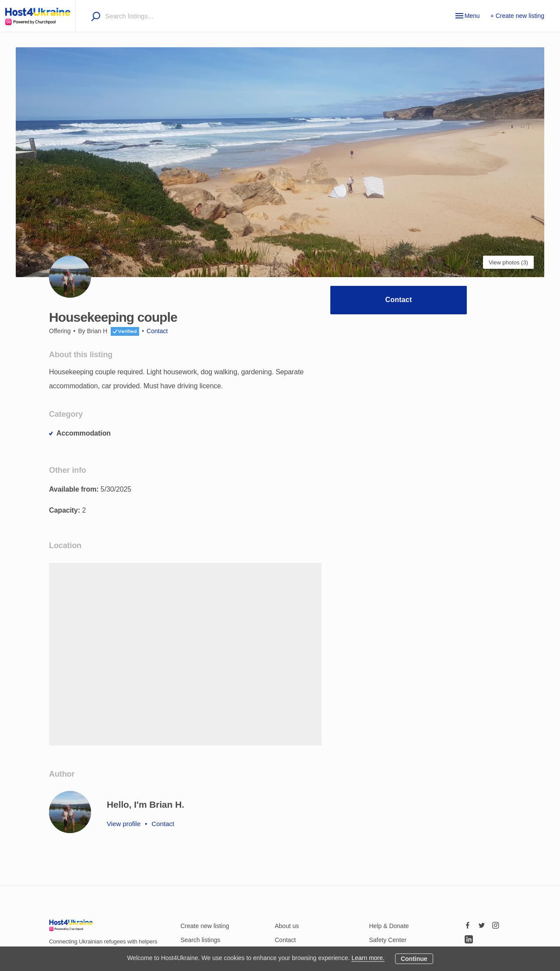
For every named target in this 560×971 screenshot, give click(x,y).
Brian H (97, 331)
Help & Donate (389, 926)
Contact (399, 300)
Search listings (201, 940)
